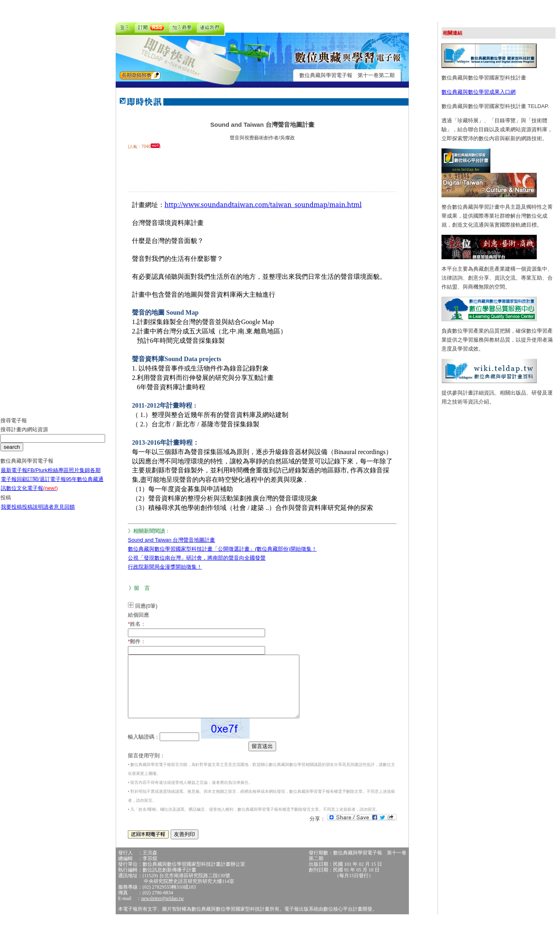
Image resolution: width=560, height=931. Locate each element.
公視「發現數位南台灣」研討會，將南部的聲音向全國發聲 (197, 558)
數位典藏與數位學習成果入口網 (479, 92)
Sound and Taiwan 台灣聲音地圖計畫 (171, 540)
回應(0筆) (146, 606)
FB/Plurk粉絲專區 (48, 476)
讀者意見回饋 (59, 513)
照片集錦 (79, 476)
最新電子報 (14, 476)
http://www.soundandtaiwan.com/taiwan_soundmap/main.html (263, 205)
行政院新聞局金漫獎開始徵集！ (165, 567)
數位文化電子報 (32, 494)
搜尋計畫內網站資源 (24, 436)
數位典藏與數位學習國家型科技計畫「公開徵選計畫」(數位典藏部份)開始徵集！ (222, 549)
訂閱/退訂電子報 (47, 485)
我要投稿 (11, 513)
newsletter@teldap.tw (163, 911)
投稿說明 (33, 513)
